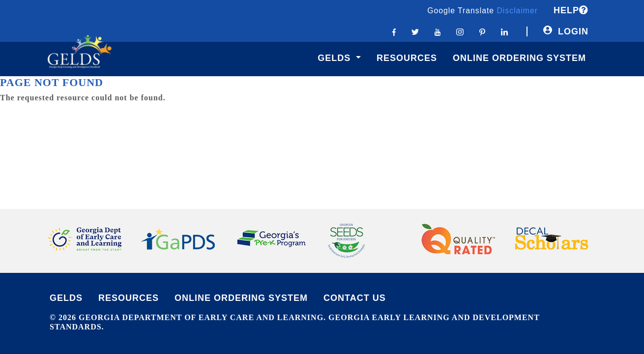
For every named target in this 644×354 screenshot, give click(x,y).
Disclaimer (517, 11)
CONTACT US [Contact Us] (355, 298)
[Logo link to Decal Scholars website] (552, 238)
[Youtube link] (438, 31)
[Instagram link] (460, 31)
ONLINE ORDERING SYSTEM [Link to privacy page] (241, 298)
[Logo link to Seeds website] (346, 240)
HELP (571, 10)
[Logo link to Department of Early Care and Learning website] (85, 238)
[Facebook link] (394, 31)
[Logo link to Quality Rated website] (458, 238)
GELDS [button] (336, 58)
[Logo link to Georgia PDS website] (178, 238)
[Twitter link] (415, 31)
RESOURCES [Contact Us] (129, 298)
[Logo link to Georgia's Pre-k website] (271, 238)
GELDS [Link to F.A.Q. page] (66, 298)
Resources (407, 58)
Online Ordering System (519, 58)
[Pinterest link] (482, 31)
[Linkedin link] (504, 31)
